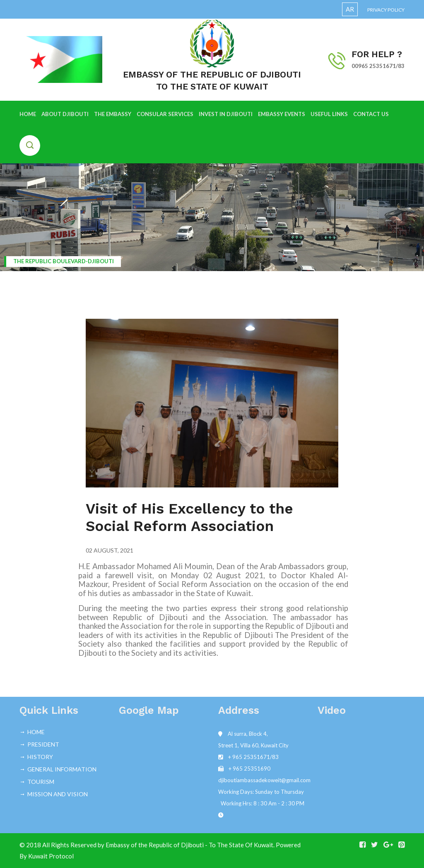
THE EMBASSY (113, 114)
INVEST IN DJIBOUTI (226, 114)
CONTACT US (371, 114)
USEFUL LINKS (329, 114)
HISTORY (40, 757)
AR (350, 9)
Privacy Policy (386, 10)
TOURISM (41, 782)
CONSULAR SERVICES (165, 114)
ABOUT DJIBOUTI (65, 114)
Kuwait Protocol (51, 856)
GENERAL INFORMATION (62, 769)
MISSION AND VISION (58, 794)
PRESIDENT (43, 744)
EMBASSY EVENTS (282, 114)
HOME (28, 114)
